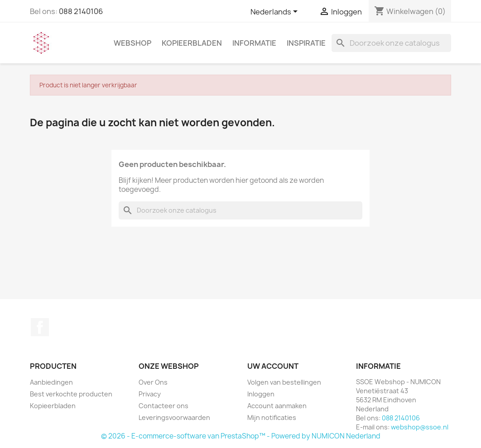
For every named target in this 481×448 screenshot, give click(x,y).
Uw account (273, 366)
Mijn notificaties (272, 417)
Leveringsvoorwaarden (174, 417)
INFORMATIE (254, 43)
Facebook (40, 327)
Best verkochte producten (71, 394)
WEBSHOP (132, 43)
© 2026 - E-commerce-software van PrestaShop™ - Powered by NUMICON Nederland (241, 436)
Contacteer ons (164, 406)
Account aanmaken (277, 406)
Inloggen (261, 394)
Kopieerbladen (192, 43)
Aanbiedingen (51, 382)
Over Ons (153, 382)
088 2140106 (81, 11)
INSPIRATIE (306, 43)
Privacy (150, 394)
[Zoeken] (391, 43)
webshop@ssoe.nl (420, 427)
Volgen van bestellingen (284, 382)
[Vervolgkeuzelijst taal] (276, 12)
